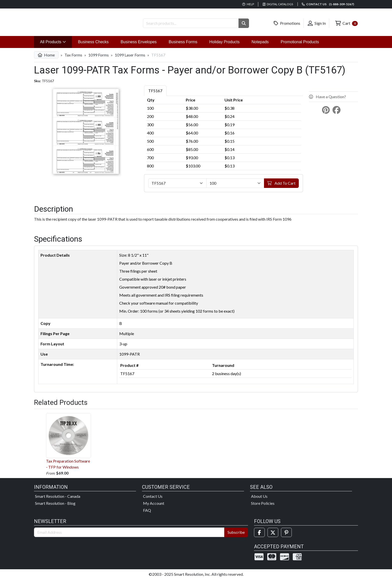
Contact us (328, 4)
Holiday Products (224, 46)
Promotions (287, 23)
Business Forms (183, 46)
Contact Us (153, 500)
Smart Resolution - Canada (58, 500)
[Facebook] (259, 536)
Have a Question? (327, 101)
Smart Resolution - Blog (55, 507)
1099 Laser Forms (130, 59)
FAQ (147, 514)
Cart (346, 23)
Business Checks (93, 46)
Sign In (317, 23)
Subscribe (236, 536)
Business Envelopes (139, 46)
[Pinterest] (286, 536)
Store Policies (263, 507)
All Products (56, 45)
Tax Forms (73, 59)
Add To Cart (281, 187)
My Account (154, 507)
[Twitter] (273, 536)
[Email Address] (129, 536)
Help (248, 4)
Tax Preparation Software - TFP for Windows (68, 445)
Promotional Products (300, 46)
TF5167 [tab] (155, 95)
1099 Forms (98, 59)
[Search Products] (191, 23)
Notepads (260, 46)
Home (46, 59)
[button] (244, 23)
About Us (259, 500)
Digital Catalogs (278, 4)
